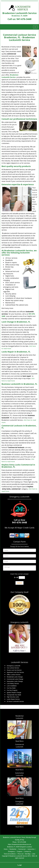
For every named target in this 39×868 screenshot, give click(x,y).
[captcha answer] (22, 578)
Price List (20, 854)
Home (6, 849)
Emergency (11, 851)
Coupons (19, 851)
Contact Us (28, 851)
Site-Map (28, 854)
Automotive (31, 849)
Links (34, 854)
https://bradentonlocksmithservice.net (19, 844)
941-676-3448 (24, 19)
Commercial (22, 849)
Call (20, 865)
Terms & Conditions (10, 854)
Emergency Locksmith (20, 622)
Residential (13, 849)
